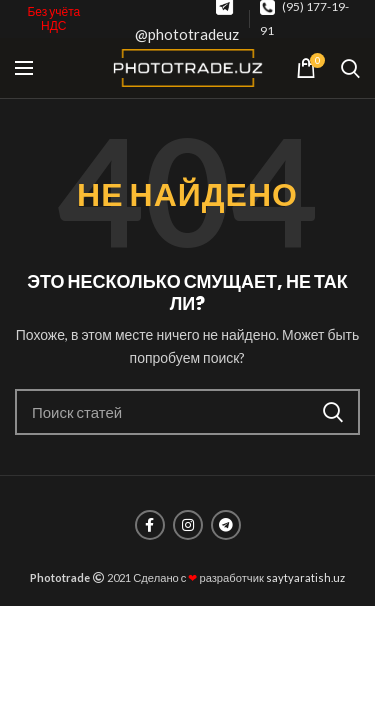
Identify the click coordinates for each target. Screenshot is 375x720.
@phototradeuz (187, 34)
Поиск (333, 412)
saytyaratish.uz (305, 577)
